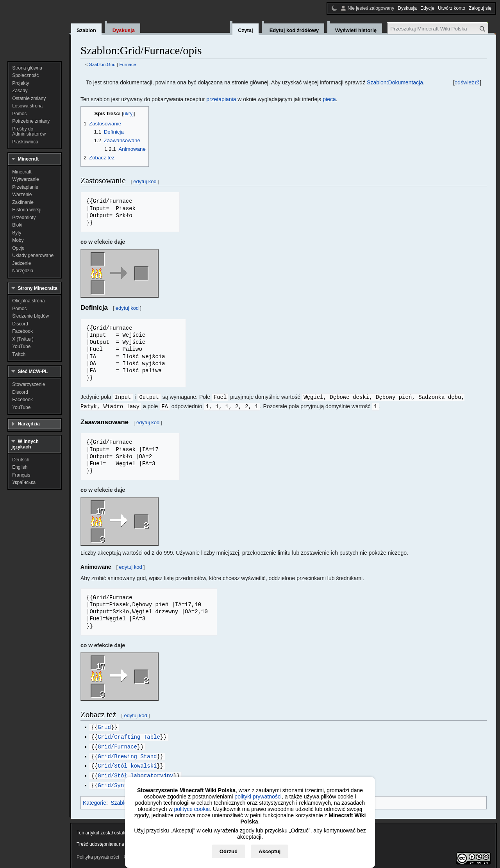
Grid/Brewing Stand (127, 754)
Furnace (128, 64)
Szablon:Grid (102, 64)
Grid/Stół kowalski (127, 763)
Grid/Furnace (117, 745)
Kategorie (95, 799)
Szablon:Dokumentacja (395, 82)
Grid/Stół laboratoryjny (135, 772)
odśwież (465, 82)
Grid (104, 726)
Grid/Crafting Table (129, 735)
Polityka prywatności (98, 854)
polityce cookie (192, 809)
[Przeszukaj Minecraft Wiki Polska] (438, 29)
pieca (329, 99)
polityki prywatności (258, 797)
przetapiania (221, 99)
